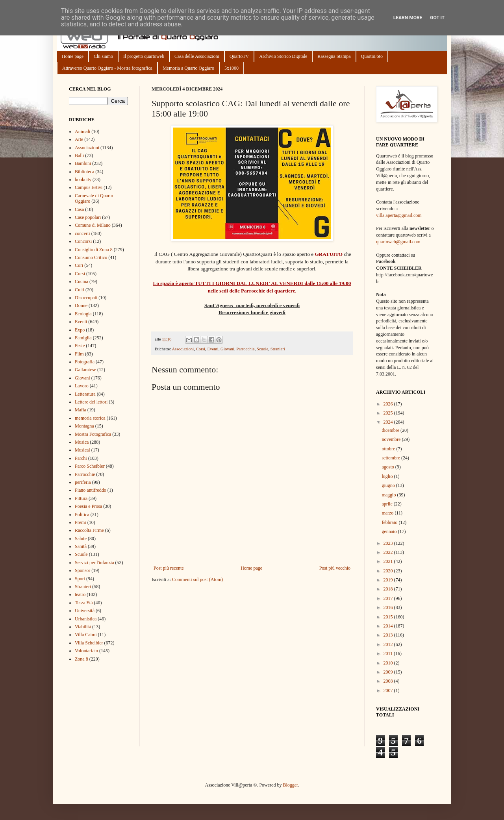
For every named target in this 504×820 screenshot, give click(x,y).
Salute (81, 539)
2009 (389, 672)
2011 (389, 653)
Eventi (213, 349)
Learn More (408, 18)
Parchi (81, 458)
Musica (82, 442)
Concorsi (83, 241)
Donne (81, 305)
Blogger (290, 785)
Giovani (227, 349)
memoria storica (90, 418)
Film (79, 354)
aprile (387, 504)
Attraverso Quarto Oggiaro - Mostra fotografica (107, 68)
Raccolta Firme (89, 530)
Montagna (84, 426)
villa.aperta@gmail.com (399, 215)
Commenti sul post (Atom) (197, 579)
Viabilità (83, 627)
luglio (388, 476)
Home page (73, 56)
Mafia (81, 410)
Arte (79, 139)
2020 (389, 571)
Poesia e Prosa (88, 506)
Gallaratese (85, 370)
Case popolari (88, 217)
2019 (389, 580)
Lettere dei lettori (91, 402)
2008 (389, 681)
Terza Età (84, 603)
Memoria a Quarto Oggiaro (188, 68)
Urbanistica (86, 619)
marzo (388, 513)
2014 (389, 626)
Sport (80, 579)
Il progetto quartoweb (144, 56)
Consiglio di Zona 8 (94, 250)
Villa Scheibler (89, 643)
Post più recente (169, 568)
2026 (389, 404)
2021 (389, 561)
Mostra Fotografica (93, 434)
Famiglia (83, 338)
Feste (80, 346)
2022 (389, 552)
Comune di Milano (93, 225)
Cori (79, 265)
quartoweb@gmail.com (398, 242)
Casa (79, 209)
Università (85, 611)
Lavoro (82, 386)
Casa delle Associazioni (197, 56)
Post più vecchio (335, 568)
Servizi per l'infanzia (94, 563)
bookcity (83, 180)
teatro (80, 594)
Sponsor (82, 570)
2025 (389, 413)
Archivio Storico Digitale (283, 56)
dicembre (391, 430)
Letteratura (85, 394)
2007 (389, 690)
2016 (389, 607)
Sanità (81, 546)
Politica (82, 515)
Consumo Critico (91, 257)
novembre (392, 439)
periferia (83, 482)
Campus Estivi (89, 187)
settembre (391, 458)
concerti (82, 233)
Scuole (262, 349)
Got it (437, 18)
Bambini (83, 163)
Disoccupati (86, 298)
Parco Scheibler (90, 466)
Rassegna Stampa (334, 56)
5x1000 (232, 68)
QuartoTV (239, 56)
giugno (389, 485)
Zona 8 (82, 659)
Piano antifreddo (91, 490)
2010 (389, 663)
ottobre (389, 449)
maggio (389, 495)
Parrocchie (245, 349)
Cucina (82, 281)
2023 (389, 543)
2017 (389, 598)
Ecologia (83, 314)
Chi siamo (103, 56)
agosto (388, 467)
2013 (389, 635)
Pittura (81, 498)
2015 (389, 617)
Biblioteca (84, 172)
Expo (80, 330)
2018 (389, 589)
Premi (81, 522)
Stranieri (278, 349)
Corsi (201, 349)
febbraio (390, 522)
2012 (389, 644)
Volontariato (86, 651)
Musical (82, 450)
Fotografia (85, 362)
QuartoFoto (372, 56)
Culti (80, 290)
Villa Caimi (86, 635)
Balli (79, 155)
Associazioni (183, 349)
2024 (389, 422)
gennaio (390, 531)
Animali (82, 131)
